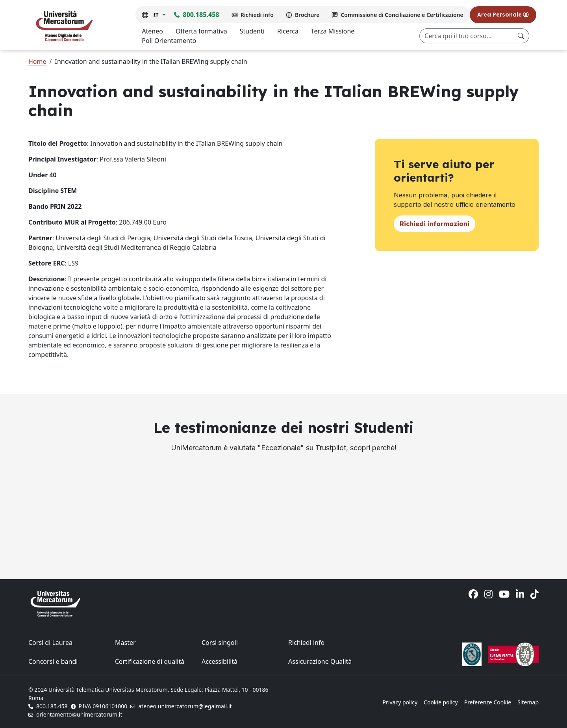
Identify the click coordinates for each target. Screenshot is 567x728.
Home (37, 61)
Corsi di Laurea (50, 643)
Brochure (307, 15)
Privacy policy (400, 702)
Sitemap (528, 702)
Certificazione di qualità (150, 661)
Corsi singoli (220, 643)
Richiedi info (257, 15)
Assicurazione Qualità (320, 661)
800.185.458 (201, 15)
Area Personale (503, 15)
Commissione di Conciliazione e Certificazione (402, 15)
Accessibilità (220, 661)
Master (125, 643)
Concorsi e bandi (53, 661)
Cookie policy (441, 702)
